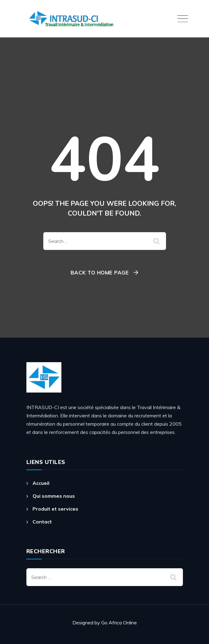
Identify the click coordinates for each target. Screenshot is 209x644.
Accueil (41, 483)
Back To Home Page (100, 272)
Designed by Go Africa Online (105, 623)
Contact (42, 522)
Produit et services (55, 509)
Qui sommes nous (54, 496)
